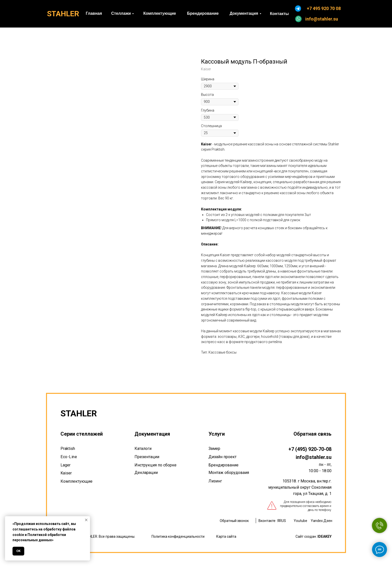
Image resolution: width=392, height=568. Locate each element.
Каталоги (143, 449)
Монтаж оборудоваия (229, 473)
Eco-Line (69, 457)
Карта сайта (226, 536)
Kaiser (66, 473)
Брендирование (223, 465)
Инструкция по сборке (155, 465)
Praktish (68, 449)
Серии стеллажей (82, 434)
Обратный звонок (234, 521)
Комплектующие (76, 481)
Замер (214, 449)
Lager (65, 465)
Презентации (147, 457)
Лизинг (215, 481)
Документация (152, 434)
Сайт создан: (313, 536)
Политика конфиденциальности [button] (178, 536)
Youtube (300, 521)
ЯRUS (282, 521)
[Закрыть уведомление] (86, 520)
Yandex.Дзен (321, 521)
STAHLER (63, 14)
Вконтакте (267, 521)
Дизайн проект (222, 457)
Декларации (146, 473)
